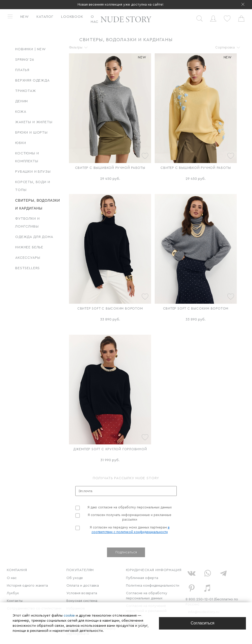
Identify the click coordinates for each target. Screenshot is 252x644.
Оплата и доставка (83, 586)
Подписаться (126, 552)
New (25, 17)
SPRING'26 (25, 60)
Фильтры (76, 47)
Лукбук (13, 593)
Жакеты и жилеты (34, 122)
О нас (95, 19)
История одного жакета (27, 586)
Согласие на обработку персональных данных (147, 596)
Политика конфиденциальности (153, 586)
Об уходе (75, 578)
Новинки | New (31, 49)
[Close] (202, 623)
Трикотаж (26, 91)
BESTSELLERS (28, 268)
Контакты (15, 601)
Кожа (21, 112)
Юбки (21, 143)
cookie (70, 616)
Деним (22, 101)
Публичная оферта (142, 578)
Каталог (45, 17)
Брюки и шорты (31, 133)
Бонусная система (82, 601)
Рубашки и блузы (33, 172)
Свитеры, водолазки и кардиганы (38, 204)
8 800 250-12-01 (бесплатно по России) (212, 602)
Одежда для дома (34, 237)
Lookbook (72, 17)
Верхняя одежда (32, 80)
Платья (22, 70)
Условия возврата (82, 593)
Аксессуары (28, 258)
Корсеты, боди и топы (33, 186)
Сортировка (225, 47)
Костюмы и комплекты (27, 157)
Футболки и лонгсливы (27, 223)
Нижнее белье (29, 247)
